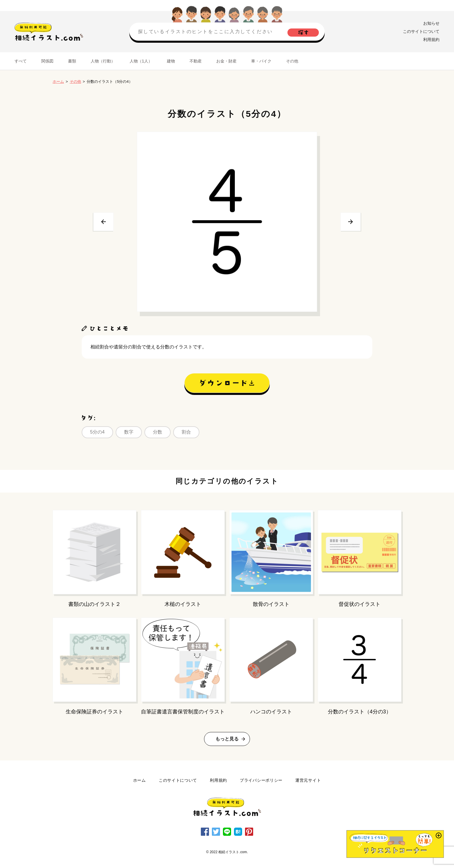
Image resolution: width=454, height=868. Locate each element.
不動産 (196, 61)
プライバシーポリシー (261, 780)
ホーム (58, 82)
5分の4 (97, 432)
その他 (292, 61)
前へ (103, 222)
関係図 (47, 61)
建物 (171, 61)
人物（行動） (103, 61)
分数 (158, 432)
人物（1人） (141, 61)
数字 (129, 432)
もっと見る (227, 739)
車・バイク (261, 61)
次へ (351, 222)
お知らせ (431, 23)
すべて (21, 61)
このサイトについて (421, 31)
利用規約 (431, 40)
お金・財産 (226, 61)
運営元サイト (308, 780)
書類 (72, 61)
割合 (186, 432)
